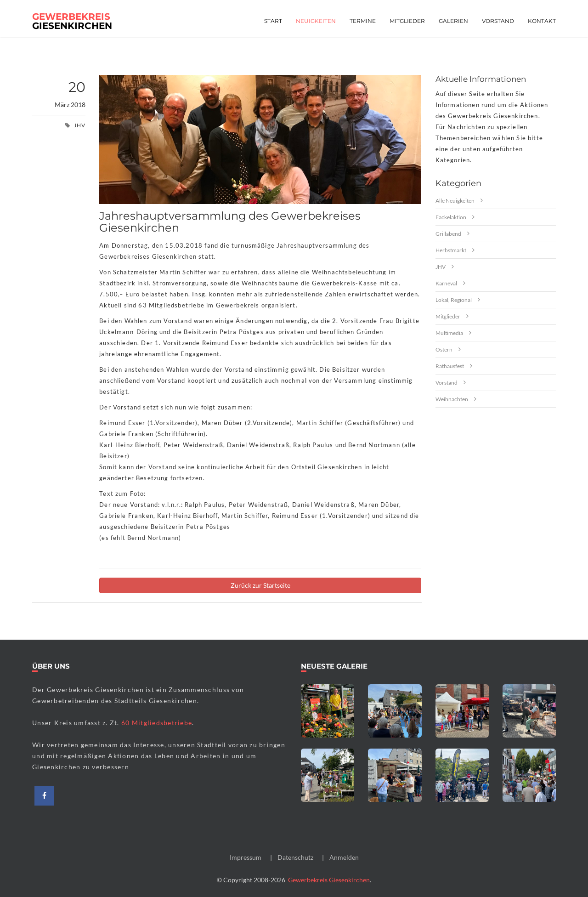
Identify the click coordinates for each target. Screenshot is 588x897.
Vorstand (498, 21)
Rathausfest (450, 366)
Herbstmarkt (451, 250)
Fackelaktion (451, 217)
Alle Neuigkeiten (455, 201)
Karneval (446, 283)
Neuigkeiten (316, 21)
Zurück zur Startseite (260, 585)
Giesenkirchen (72, 20)
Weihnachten (452, 399)
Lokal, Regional (454, 300)
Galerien (453, 21)
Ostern (444, 349)
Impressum (246, 857)
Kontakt (542, 21)
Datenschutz (295, 857)
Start (273, 21)
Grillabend (448, 234)
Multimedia (449, 333)
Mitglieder (407, 21)
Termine (363, 21)
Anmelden (344, 857)
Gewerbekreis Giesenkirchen (329, 880)
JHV (441, 267)
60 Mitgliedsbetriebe (157, 723)
